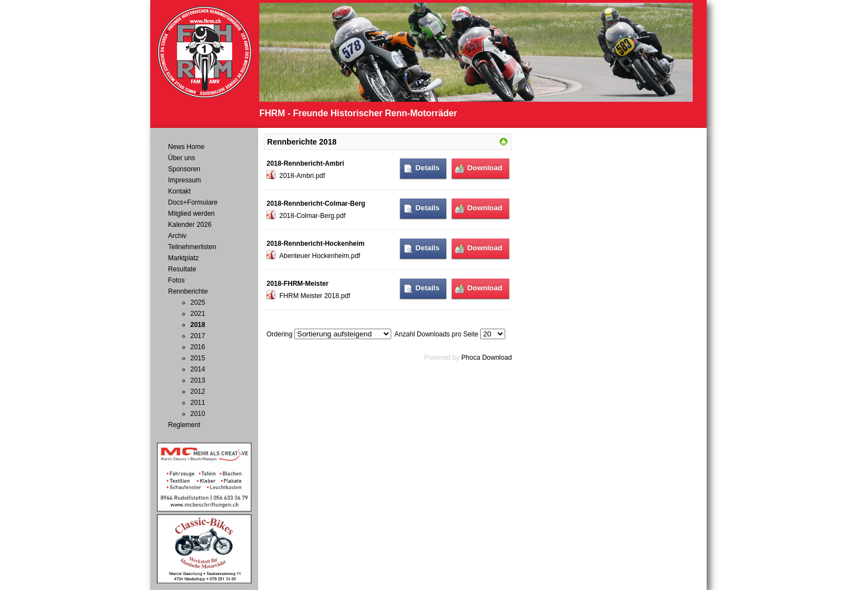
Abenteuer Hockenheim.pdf (320, 256)
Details (428, 168)
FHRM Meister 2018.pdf (315, 296)
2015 (198, 358)
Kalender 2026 (190, 225)
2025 (198, 303)
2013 (198, 380)
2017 (198, 336)
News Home (186, 147)
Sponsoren (184, 169)
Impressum (184, 180)
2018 (198, 325)
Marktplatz (183, 258)
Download (485, 168)
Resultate (182, 269)
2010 (198, 414)
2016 (198, 347)
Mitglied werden (191, 214)
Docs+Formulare (193, 202)
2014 (198, 369)
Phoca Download (487, 358)
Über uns (182, 158)
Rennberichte (188, 291)
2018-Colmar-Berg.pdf (312, 216)
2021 (198, 314)
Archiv (177, 236)
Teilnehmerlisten (192, 247)
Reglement (184, 425)
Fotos (176, 280)
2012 (198, 391)
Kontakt (179, 191)
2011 (198, 403)
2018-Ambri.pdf (302, 176)
